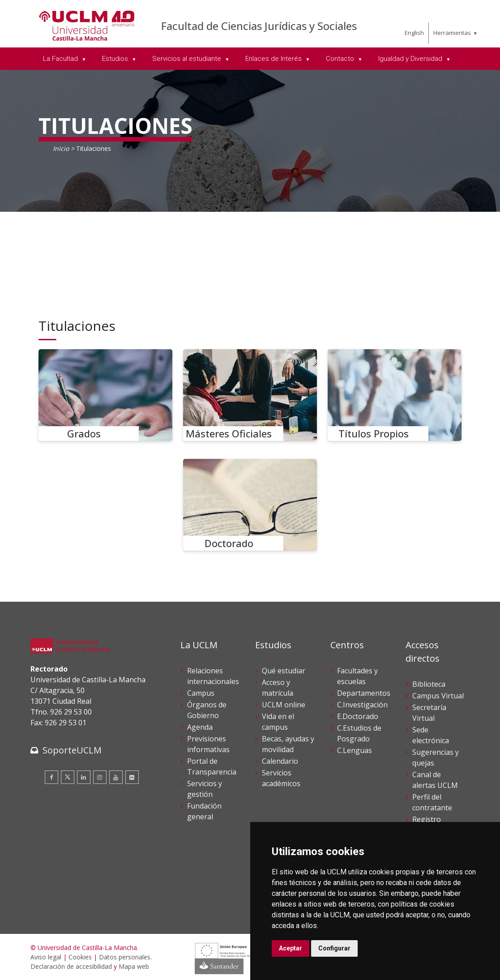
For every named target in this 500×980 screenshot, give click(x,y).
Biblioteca (429, 684)
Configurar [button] (334, 948)
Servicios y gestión (205, 789)
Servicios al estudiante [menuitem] (188, 59)
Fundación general (204, 811)
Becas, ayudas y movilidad (288, 744)
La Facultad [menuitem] (61, 59)
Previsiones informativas (208, 744)
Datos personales (125, 957)
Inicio (61, 148)
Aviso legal (46, 957)
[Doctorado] (250, 505)
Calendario (280, 761)
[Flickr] (132, 777)
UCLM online (284, 705)
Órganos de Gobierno (207, 710)
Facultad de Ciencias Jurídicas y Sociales (259, 26)
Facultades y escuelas (357, 676)
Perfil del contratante (432, 802)
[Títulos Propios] (395, 395)
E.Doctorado (358, 716)
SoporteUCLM (72, 750)
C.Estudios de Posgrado (359, 733)
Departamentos (364, 693)
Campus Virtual (438, 696)
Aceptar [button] (291, 948)
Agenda (200, 727)
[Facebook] (51, 777)
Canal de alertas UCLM (435, 780)
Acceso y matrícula (278, 688)
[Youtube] (116, 777)
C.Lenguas (355, 750)
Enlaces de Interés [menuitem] (274, 59)
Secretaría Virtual (429, 713)
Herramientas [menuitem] (452, 33)
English (414, 33)
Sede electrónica (431, 735)
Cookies (80, 957)
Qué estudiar (284, 671)
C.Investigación (362, 705)
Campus (201, 693)
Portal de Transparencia (212, 766)
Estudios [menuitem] (116, 59)
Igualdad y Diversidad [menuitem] (411, 59)
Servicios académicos (281, 778)
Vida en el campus (278, 722)
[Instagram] (100, 777)
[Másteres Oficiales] (250, 395)
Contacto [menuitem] (341, 59)
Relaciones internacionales (213, 676)
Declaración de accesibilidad (71, 966)
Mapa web (134, 966)
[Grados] (106, 395)
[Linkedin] (84, 777)
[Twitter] (68, 777)
